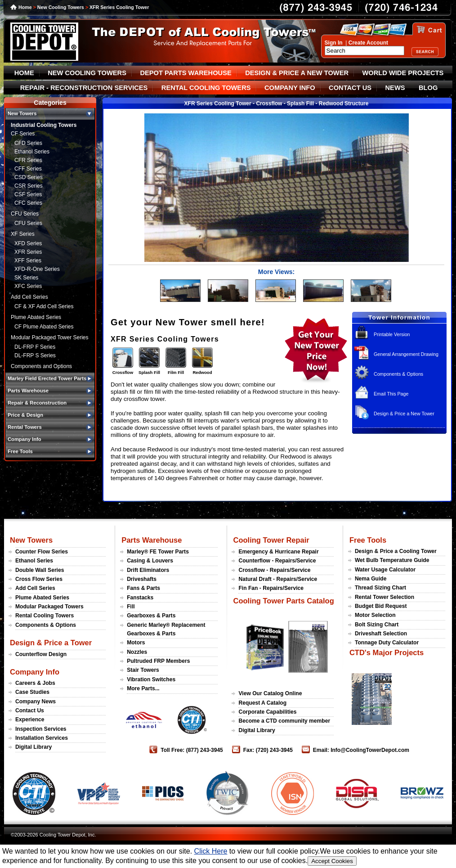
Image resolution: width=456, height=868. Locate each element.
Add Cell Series (29, 297)
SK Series (26, 278)
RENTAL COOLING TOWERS (206, 88)
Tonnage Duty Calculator (387, 643)
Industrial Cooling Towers (44, 125)
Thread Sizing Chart (380, 588)
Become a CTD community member (284, 721)
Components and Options (41, 366)
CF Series (23, 134)
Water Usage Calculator (385, 570)
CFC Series (28, 203)
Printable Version (392, 334)
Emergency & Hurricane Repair (278, 552)
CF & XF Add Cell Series (44, 306)
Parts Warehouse (152, 540)
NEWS (395, 88)
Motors (136, 643)
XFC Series (28, 286)
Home (25, 7)
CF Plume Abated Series (44, 327)
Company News (36, 702)
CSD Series (29, 177)
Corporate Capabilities (267, 712)
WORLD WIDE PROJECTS (403, 73)
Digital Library (34, 747)
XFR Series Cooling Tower (119, 7)
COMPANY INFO (290, 88)
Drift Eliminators (148, 570)
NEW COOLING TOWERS (87, 73)
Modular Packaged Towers (49, 607)
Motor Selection (375, 615)
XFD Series (28, 243)
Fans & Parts (143, 588)
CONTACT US (350, 88)
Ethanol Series (32, 152)
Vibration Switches (151, 679)
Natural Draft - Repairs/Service (278, 579)
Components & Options (398, 374)
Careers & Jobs (35, 683)
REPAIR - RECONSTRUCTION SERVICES (84, 88)
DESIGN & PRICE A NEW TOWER (297, 73)
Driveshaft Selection (381, 634)
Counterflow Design (41, 654)
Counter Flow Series (42, 552)
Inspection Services (41, 729)
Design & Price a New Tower (404, 414)
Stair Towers (143, 670)
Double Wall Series (40, 570)
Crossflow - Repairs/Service (274, 570)
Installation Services (42, 738)
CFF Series (28, 169)
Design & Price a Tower (51, 643)
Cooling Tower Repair (271, 540)
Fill (131, 607)
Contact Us (30, 711)
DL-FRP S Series (35, 355)
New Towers (31, 540)
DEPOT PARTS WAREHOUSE (186, 73)
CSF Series (28, 194)
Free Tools (368, 540)
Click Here (211, 851)
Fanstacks (140, 598)
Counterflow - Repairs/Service (277, 561)
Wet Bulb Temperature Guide (392, 560)
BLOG (428, 88)
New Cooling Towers (61, 7)
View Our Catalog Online (270, 693)
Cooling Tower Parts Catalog (283, 601)
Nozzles (137, 652)
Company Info (35, 672)
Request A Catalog (262, 703)
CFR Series (28, 160)
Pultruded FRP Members (158, 661)
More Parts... (143, 688)
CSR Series (29, 186)
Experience (30, 720)
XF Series (23, 234)
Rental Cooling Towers (45, 616)
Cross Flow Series (39, 579)
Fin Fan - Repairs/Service (271, 588)
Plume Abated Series (36, 317)
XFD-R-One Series (37, 269)
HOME (24, 73)
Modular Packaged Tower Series (50, 337)
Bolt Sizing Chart (377, 625)
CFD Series (28, 143)
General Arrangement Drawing (406, 354)
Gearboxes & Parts (151, 616)
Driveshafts (142, 579)
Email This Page (391, 394)
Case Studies (32, 692)
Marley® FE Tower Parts (158, 552)
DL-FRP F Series (35, 347)
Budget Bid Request (381, 606)
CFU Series (25, 214)
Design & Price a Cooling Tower (396, 551)
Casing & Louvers (150, 561)
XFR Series (28, 252)
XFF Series (28, 261)
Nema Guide (371, 579)
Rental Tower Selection (384, 597)
